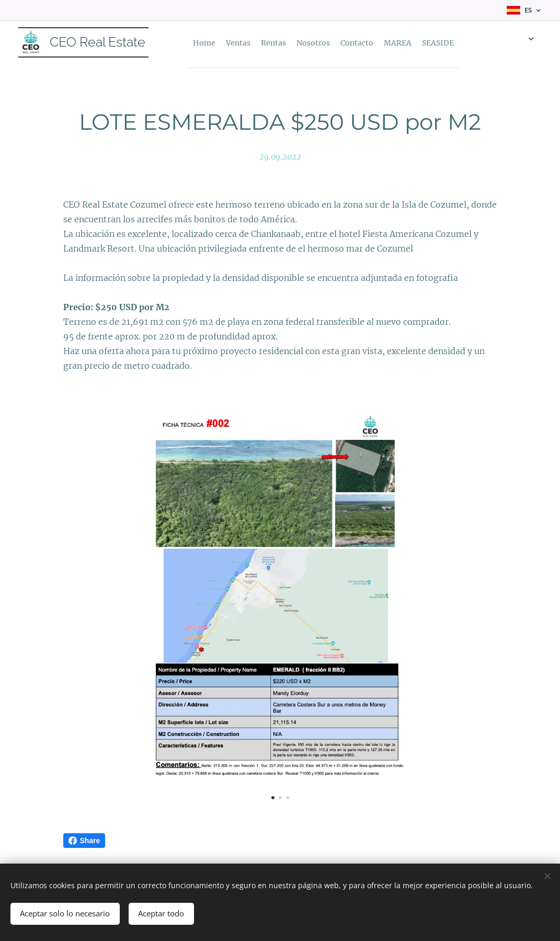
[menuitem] (269, 42)
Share (84, 841)
